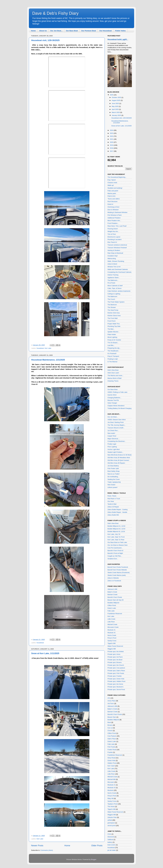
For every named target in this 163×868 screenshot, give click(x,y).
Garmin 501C (112, 395)
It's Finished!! (112, 354)
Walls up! (111, 185)
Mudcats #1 (111, 630)
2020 (112, 142)
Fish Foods (111, 747)
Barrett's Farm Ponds (115, 597)
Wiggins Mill (112, 649)
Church (110, 731)
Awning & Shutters (114, 250)
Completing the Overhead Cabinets (119, 272)
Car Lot (110, 728)
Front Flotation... (113, 223)
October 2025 (117, 97)
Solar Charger (112, 403)
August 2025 (116, 100)
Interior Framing (113, 275)
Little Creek (111, 619)
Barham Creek (112, 595)
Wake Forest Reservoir (115, 646)
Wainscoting (112, 259)
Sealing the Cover (114, 479)
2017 (112, 151)
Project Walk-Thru (114, 324)
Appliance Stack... (114, 278)
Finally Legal (112, 444)
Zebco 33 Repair (113, 507)
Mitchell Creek (112, 624)
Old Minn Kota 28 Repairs (116, 463)
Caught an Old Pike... (115, 556)
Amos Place (112, 701)
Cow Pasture (112, 736)
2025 (112, 95)
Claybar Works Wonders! (116, 406)
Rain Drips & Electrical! (115, 253)
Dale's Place (112, 739)
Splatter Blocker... (114, 332)
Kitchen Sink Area (114, 313)
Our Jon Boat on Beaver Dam (118, 545)
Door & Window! (113, 210)
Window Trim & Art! (114, 267)
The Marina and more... (115, 376)
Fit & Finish (111, 283)
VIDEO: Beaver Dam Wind (117, 420)
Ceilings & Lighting (114, 294)
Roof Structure (112, 201)
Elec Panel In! (112, 242)
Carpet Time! (112, 436)
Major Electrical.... (114, 439)
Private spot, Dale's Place (116, 671)
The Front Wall (113, 318)
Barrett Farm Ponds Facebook (118, 567)
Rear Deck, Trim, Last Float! (117, 226)
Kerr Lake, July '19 (114, 534)
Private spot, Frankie (115, 676)
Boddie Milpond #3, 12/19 (116, 531)
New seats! (111, 433)
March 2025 (116, 112)
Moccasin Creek (113, 627)
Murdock (110, 790)
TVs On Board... (113, 343)
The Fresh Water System (116, 302)
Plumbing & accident (114, 239)
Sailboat (110, 839)
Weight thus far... (113, 231)
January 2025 (117, 115)
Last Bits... (111, 345)
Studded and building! (115, 188)
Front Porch (112, 321)
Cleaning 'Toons (113, 381)
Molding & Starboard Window (117, 212)
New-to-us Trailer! (114, 474)
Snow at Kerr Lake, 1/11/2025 (45, 653)
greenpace (111, 823)
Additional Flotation (114, 218)
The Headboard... (113, 351)
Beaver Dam (112, 717)
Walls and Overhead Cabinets (118, 269)
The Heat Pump (113, 310)
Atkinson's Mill (112, 589)
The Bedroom (112, 305)
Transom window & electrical (117, 245)
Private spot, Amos (114, 654)
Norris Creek (112, 635)
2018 (112, 148)
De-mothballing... (113, 477)
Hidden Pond (112, 763)
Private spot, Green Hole (116, 679)
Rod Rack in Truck (114, 499)
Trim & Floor (112, 234)
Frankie (110, 752)
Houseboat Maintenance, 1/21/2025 (48, 360)
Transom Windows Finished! (117, 248)
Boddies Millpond (113, 603)
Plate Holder (112, 334)
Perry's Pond (112, 638)
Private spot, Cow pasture (116, 668)
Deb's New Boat (113, 370)
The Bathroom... (113, 280)
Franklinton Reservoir (115, 614)
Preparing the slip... (114, 348)
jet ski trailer (112, 850)
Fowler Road (112, 750)
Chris (109, 834)
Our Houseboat (105, 31)
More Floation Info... (114, 221)
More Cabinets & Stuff (115, 286)
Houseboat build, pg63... (118, 40)
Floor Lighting (112, 447)
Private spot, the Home (115, 684)
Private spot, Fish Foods (116, 673)
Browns (110, 725)
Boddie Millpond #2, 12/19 (116, 529)
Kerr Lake (48, 348)
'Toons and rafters (114, 199)
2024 (112, 130)
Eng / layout (112, 180)
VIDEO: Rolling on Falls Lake (117, 392)
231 (109, 698)
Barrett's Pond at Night (115, 553)
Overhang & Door (113, 207)
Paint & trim (111, 196)
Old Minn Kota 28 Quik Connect (118, 460)
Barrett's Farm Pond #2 (115, 551)
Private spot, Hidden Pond (116, 681)
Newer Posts (37, 845)
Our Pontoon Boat (89, 31)
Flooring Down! (113, 229)
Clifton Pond (112, 605)
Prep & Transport (113, 356)
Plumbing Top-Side (114, 326)
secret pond (112, 826)
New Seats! (111, 485)
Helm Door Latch (113, 373)
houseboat (40, 348)
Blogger (94, 859)
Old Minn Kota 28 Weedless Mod (119, 458)
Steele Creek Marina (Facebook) (119, 573)
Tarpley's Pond (113, 804)
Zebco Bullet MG (113, 515)
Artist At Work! (112, 264)
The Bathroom (112, 296)
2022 (112, 136)
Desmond (111, 837)
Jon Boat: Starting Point (116, 422)
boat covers (111, 845)
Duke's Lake (112, 608)
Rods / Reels (112, 496)
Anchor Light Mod (114, 449)
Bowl (109, 722)
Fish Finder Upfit (113, 468)
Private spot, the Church (116, 665)
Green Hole (111, 760)
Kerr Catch (111, 766)
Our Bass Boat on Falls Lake (117, 542)
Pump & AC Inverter (114, 340)
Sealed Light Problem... (115, 452)
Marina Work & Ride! (115, 378)
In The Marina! (112, 362)
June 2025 (116, 103)
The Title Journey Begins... (117, 425)
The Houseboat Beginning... (117, 177)
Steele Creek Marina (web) (117, 575)
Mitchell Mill (111, 779)
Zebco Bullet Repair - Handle (117, 512)
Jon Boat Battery (113, 466)
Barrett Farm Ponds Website (117, 570)
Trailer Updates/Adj (114, 482)
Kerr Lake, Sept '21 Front (116, 537)
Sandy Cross (112, 641)
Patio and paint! (113, 191)
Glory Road (111, 758)
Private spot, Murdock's (115, 687)
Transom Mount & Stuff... (116, 428)
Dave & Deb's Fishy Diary (55, 13)
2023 (112, 133)
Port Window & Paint (115, 215)
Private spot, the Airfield (116, 652)
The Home (111, 807)
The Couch (111, 299)
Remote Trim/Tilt (113, 400)
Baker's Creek (112, 592)
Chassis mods (112, 183)
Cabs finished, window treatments (119, 291)
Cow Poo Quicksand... (115, 548)
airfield (110, 820)
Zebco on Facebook (114, 581)
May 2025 (115, 106)
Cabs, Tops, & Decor (115, 288)
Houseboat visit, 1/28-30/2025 (45, 40)
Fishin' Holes (120, 31)
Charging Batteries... (114, 398)
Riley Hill (111, 798)
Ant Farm (111, 703)
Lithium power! (113, 487)
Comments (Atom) (47, 850)
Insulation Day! (113, 256)
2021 (112, 139)
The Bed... (111, 329)
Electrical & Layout (114, 237)
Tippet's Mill (111, 643)
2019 (112, 145)
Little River (111, 622)
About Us (43, 31)
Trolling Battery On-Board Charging (119, 408)
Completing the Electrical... (117, 441)
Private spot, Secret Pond (116, 690)
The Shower (112, 307)
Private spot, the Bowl (115, 660)
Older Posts (97, 845)
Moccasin (111, 782)
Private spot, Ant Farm (115, 657)
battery (110, 842)
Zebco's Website (113, 578)
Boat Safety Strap (114, 471)
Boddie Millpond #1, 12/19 (116, 526)
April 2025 (115, 109)
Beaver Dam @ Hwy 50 (116, 600)
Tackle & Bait (112, 504)
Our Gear (111, 501)
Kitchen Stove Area (114, 316)
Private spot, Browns (115, 662)
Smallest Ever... (113, 559)
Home (33, 31)
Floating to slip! (113, 359)
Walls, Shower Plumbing (116, 261)
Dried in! (110, 204)
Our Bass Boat (72, 31)
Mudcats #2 (111, 633)
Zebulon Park (112, 817)
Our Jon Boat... (56, 31)
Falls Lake (111, 611)
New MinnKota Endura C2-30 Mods (120, 455)
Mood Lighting (112, 337)
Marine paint (112, 193)
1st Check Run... (113, 430)
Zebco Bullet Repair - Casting (117, 509)
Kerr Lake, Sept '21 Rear (116, 540)
